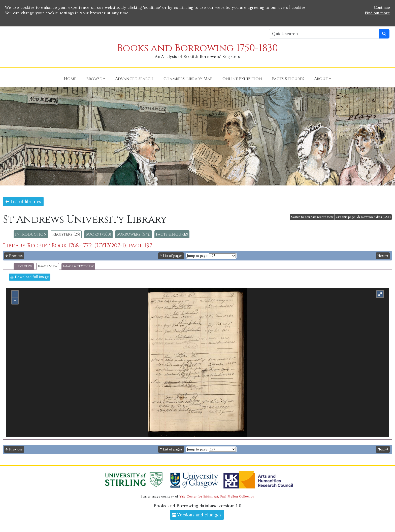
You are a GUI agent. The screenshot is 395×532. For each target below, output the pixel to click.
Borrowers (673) (134, 234)
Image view (48, 266)
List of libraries (23, 202)
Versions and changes (197, 515)
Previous (14, 256)
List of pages (171, 256)
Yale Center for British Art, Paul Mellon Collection (217, 497)
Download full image (30, 277)
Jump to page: (198, 256)
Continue (382, 8)
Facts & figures (172, 234)
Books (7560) (98, 234)
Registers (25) (66, 234)
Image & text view (78, 266)
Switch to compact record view (312, 217)
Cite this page (345, 217)
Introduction (31, 234)
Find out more (377, 13)
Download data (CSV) (374, 217)
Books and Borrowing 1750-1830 (197, 48)
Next (383, 256)
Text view (24, 266)
